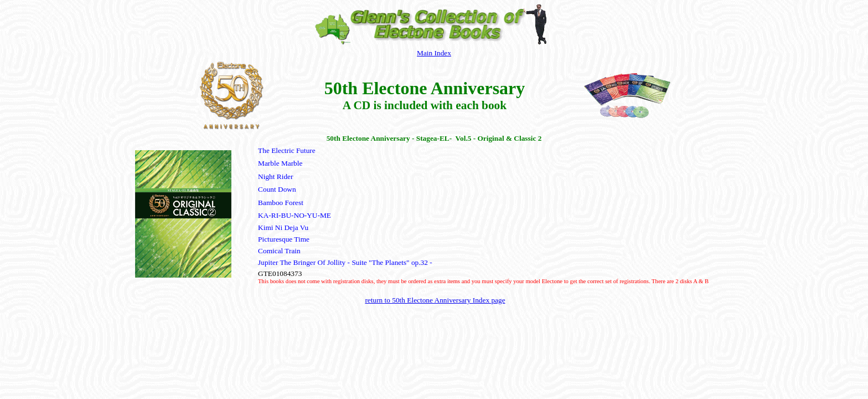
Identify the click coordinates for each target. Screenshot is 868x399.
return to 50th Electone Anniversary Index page (435, 300)
